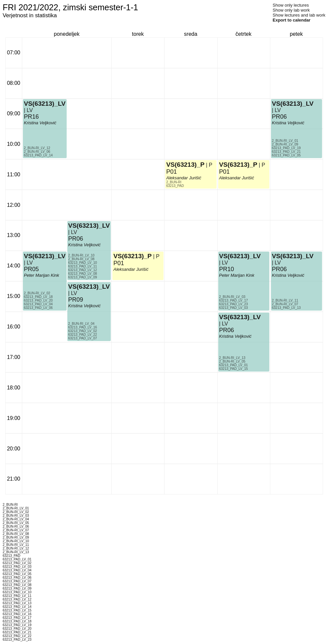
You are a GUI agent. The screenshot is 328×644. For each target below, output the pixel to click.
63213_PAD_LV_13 (286, 308)
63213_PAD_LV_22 (83, 335)
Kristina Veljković (85, 306)
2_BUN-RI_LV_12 (37, 148)
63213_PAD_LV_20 (38, 300)
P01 (119, 263)
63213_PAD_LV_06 (38, 308)
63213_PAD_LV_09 (83, 277)
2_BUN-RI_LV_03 (232, 297)
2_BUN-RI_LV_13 (232, 358)
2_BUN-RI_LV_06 (37, 152)
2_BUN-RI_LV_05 (232, 361)
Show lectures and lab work (299, 15)
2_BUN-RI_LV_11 (285, 300)
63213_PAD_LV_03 (234, 308)
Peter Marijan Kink (41, 275)
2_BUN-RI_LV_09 (285, 144)
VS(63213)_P (132, 256)
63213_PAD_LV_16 (83, 327)
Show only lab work (291, 10)
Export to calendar (292, 20)
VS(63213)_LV (45, 256)
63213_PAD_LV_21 (286, 152)
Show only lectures (291, 5)
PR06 (76, 239)
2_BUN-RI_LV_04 (81, 324)
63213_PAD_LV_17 (234, 300)
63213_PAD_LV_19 (286, 148)
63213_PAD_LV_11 (83, 266)
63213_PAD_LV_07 (83, 338)
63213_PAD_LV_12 (83, 270)
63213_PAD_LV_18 (38, 297)
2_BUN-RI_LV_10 (81, 255)
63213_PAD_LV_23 (234, 304)
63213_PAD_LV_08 (83, 274)
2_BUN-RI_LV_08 (81, 259)
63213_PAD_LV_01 (234, 365)
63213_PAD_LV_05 (286, 155)
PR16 (31, 117)
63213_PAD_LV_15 (234, 369)
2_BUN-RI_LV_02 (37, 293)
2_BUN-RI (174, 182)
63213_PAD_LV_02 (83, 331)
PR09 (76, 300)
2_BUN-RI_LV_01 (285, 141)
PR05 (31, 269)
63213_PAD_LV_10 (83, 263)
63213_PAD (175, 186)
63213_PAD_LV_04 (38, 304)
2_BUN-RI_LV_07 (285, 304)
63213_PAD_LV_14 (38, 155)
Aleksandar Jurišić (131, 269)
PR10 (227, 269)
